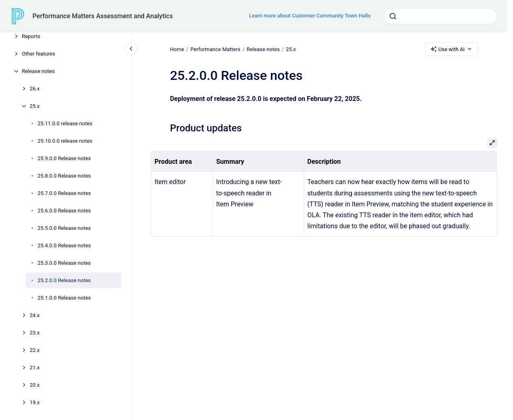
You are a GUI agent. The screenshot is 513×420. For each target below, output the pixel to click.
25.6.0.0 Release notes (64, 211)
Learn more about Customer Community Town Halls (310, 16)
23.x (35, 333)
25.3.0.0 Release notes (64, 263)
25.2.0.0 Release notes (64, 280)
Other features (39, 54)
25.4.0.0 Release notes (64, 245)
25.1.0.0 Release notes (64, 298)
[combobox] (440, 16)
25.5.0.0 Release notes (64, 228)
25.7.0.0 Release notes (64, 193)
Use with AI (452, 49)
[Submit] (393, 16)
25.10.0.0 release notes (65, 141)
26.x (35, 89)
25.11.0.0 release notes (65, 123)
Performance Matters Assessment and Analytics (103, 16)
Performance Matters (215, 49)
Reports (31, 36)
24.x (35, 315)
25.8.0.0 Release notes (64, 176)
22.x (35, 350)
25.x (35, 106)
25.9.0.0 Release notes (64, 158)
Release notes (38, 71)
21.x (35, 367)
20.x (35, 385)
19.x (35, 402)
